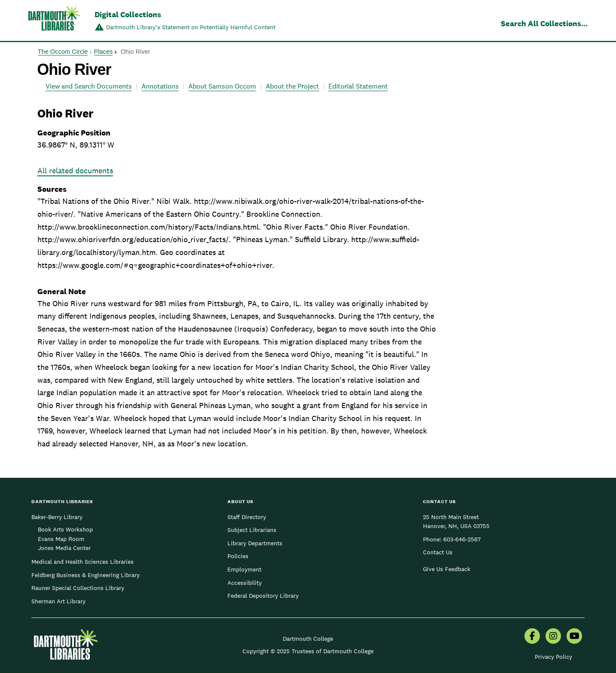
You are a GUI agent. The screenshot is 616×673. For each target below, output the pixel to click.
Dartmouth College (308, 639)
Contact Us (438, 552)
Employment (244, 569)
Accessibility (245, 583)
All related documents (75, 171)
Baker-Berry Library (57, 517)
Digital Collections (128, 14)
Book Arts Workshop (65, 529)
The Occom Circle (63, 52)
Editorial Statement (358, 86)
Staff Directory (247, 517)
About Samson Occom (222, 86)
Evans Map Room (61, 539)
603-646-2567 (462, 539)
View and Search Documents (89, 86)
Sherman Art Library (58, 601)
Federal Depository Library (263, 596)
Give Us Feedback (447, 569)
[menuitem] (532, 637)
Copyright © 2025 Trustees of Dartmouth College (308, 651)
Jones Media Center (64, 548)
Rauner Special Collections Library (78, 588)
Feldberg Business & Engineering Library (86, 575)
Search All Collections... (544, 23)
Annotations (160, 86)
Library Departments (255, 543)
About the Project (292, 86)
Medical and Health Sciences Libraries (83, 562)
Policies (238, 556)
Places (104, 52)
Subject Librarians (252, 530)
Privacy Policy (553, 657)
